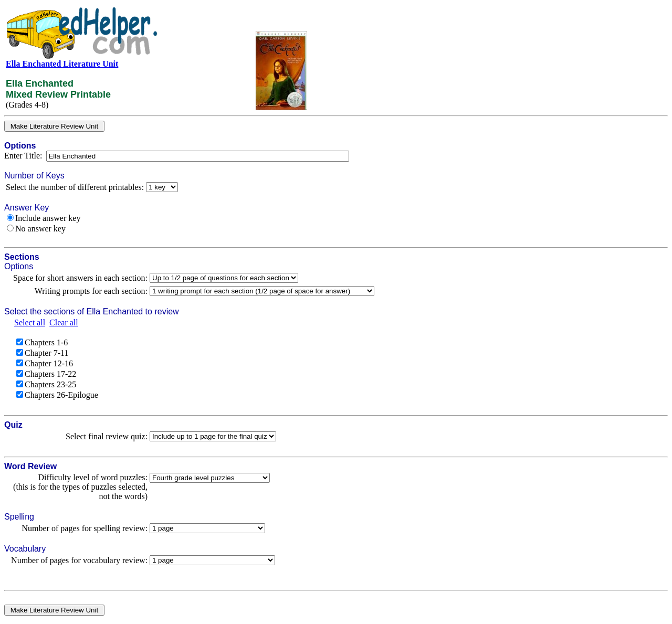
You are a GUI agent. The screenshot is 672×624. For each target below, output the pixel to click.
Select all (30, 322)
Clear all (64, 322)
